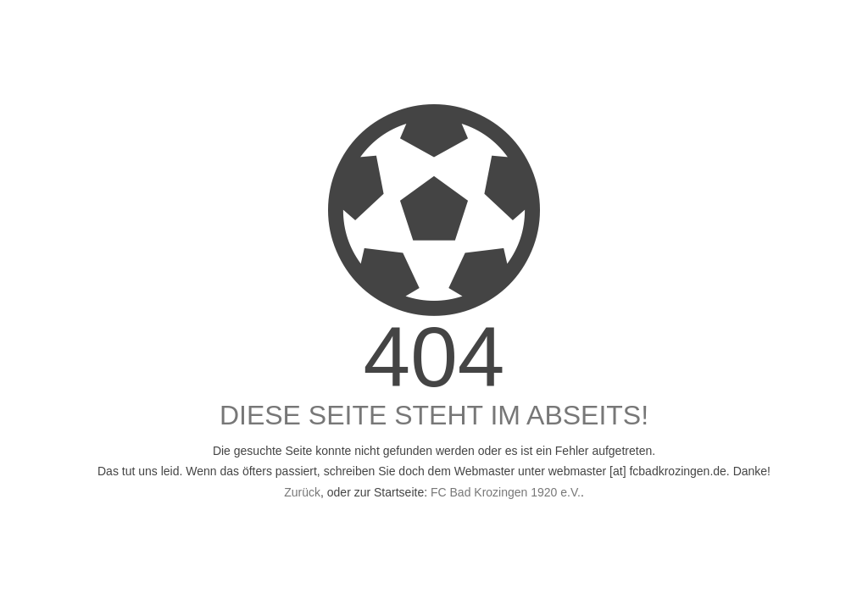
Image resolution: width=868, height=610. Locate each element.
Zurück (302, 492)
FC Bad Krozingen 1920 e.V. (506, 492)
